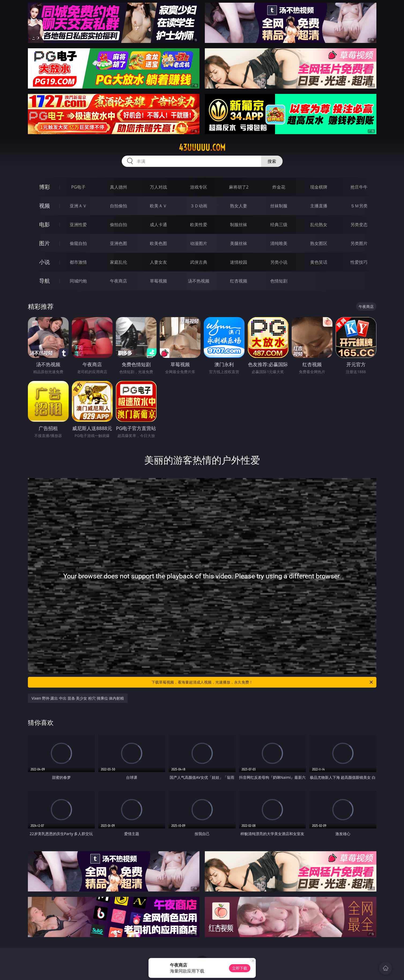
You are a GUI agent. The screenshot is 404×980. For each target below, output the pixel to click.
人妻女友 (158, 262)
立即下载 (240, 968)
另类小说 (279, 262)
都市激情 (78, 262)
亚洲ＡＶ (78, 206)
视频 (45, 206)
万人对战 (158, 187)
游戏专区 (199, 187)
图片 (45, 243)
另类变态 (359, 225)
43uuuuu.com (202, 148)
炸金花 (279, 187)
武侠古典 (199, 262)
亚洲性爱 (78, 225)
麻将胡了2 (239, 187)
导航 (45, 281)
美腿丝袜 (239, 243)
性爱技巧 (359, 262)
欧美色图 (158, 243)
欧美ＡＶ (158, 206)
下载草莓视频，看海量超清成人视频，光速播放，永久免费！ (263, 682)
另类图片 (359, 243)
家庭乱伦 (118, 262)
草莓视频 (158, 281)
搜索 (272, 161)
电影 (45, 224)
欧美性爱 (199, 225)
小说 (45, 262)
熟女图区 (319, 243)
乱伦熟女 (319, 225)
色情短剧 (279, 281)
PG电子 (78, 187)
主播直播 (319, 206)
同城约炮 (78, 281)
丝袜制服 (279, 206)
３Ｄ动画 (199, 206)
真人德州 (118, 187)
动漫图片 (199, 243)
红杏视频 (239, 281)
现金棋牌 (319, 187)
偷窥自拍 (78, 243)
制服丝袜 (239, 225)
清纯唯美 (279, 243)
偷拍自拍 (118, 225)
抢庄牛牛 (359, 187)
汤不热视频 (199, 281)
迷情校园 (239, 262)
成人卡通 (158, 225)
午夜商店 (118, 281)
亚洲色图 (118, 243)
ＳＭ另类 (359, 206)
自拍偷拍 (118, 206)
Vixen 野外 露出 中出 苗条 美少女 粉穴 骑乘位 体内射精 (78, 698)
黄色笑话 (319, 262)
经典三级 (279, 225)
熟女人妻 (239, 206)
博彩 (45, 187)
